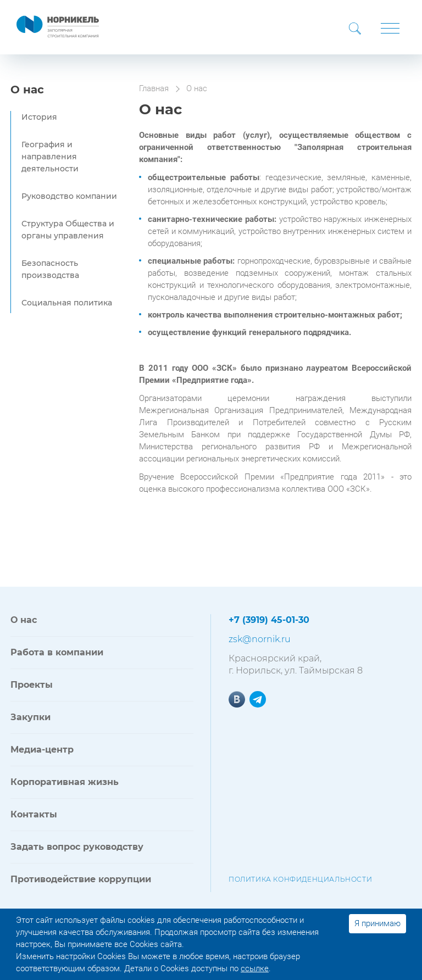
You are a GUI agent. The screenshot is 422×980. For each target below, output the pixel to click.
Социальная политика (67, 303)
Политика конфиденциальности (300, 879)
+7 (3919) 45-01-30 (269, 620)
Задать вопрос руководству (77, 847)
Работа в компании (57, 652)
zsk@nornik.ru (260, 639)
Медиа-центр (42, 750)
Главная (154, 88)
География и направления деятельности (50, 157)
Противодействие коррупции (81, 879)
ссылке (255, 968)
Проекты (32, 685)
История (39, 117)
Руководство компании (69, 196)
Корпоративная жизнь (65, 782)
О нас (27, 90)
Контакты (34, 814)
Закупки (30, 717)
